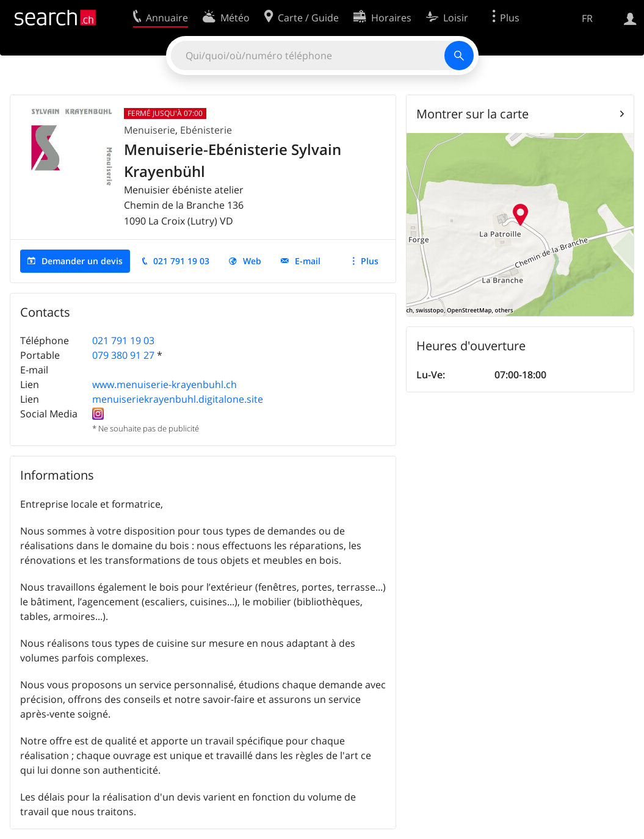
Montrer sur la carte (472, 114)
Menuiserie (150, 130)
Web (252, 261)
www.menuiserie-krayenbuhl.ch (165, 384)
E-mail (308, 261)
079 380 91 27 (123, 355)
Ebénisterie (206, 130)
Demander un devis (82, 261)
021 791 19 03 (181, 261)
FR (587, 18)
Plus (370, 261)
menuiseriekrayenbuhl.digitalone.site (178, 399)
